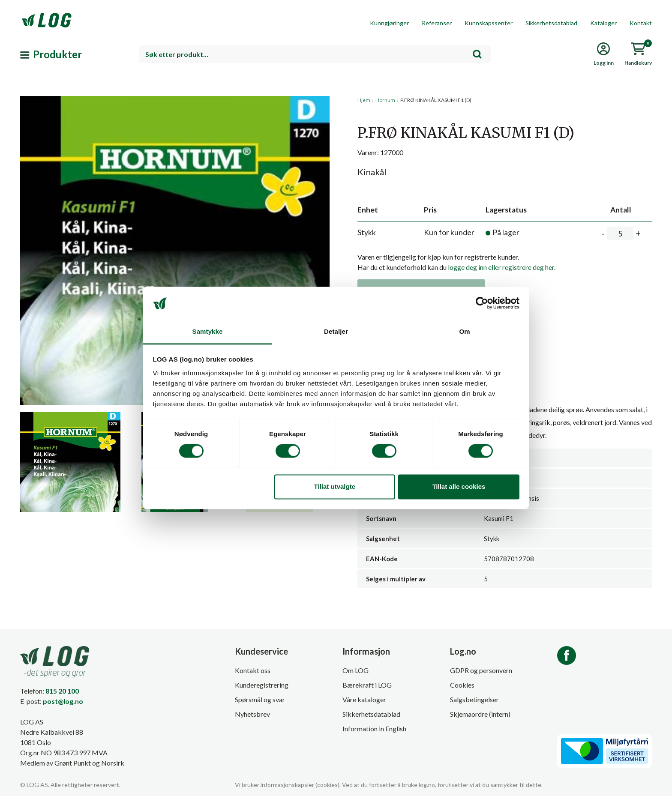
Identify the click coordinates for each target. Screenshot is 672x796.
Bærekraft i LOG (367, 685)
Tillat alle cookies (459, 486)
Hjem (364, 100)
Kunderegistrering (262, 685)
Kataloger (603, 23)
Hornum (385, 100)
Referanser (437, 23)
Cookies (462, 685)
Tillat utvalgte (335, 486)
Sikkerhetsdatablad (551, 23)
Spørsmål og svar (260, 699)
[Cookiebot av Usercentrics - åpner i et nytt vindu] (482, 303)
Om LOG (355, 670)
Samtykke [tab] (208, 331)
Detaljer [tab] (336, 331)
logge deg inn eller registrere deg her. (502, 267)
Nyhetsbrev (252, 714)
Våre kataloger (364, 699)
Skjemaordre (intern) (480, 714)
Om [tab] (464, 331)
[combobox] (315, 54)
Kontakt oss (253, 670)
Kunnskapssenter (489, 23)
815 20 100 (62, 691)
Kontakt (641, 23)
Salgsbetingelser (474, 699)
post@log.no (63, 701)
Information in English (374, 729)
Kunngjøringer (389, 23)
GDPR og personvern (481, 670)
